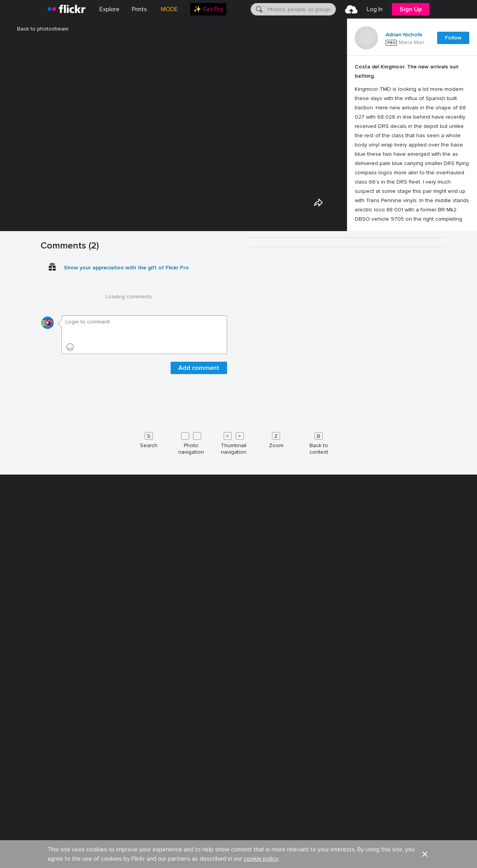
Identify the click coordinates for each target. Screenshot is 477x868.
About (41, 828)
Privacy (67, 853)
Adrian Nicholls (404, 35)
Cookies (247, 828)
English (428, 828)
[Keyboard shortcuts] (239, 706)
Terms (95, 853)
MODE (169, 9)
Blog (111, 828)
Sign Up (411, 9)
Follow (453, 38)
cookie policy (261, 809)
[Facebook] (401, 853)
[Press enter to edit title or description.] (412, 148)
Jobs (77, 828)
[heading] (67, 9)
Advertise (151, 828)
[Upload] (351, 9)
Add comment (199, 632)
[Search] (258, 9)
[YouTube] (420, 853)
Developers (200, 828)
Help (335, 828)
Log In (375, 9)
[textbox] (301, 9)
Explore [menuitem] (109, 9)
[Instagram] (438, 853)
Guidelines (294, 828)
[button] (425, 804)
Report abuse (380, 828)
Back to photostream (38, 29)
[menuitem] (139, 9)
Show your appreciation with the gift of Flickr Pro (126, 532)
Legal (40, 853)
